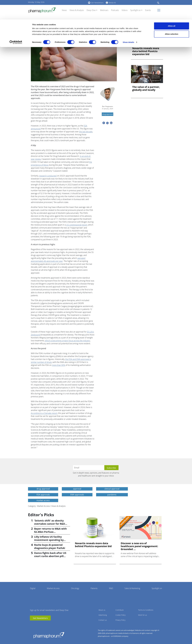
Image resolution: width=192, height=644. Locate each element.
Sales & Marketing (132, 588)
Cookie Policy (120, 615)
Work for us (143, 615)
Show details (129, 23)
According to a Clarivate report (44, 413)
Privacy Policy (120, 620)
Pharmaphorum (49, 635)
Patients (94, 588)
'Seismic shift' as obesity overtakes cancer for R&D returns (50, 524)
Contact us (103, 620)
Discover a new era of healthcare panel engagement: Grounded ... (139, 546)
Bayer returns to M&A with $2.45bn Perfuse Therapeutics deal (50, 532)
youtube (32, 624)
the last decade (86, 132)
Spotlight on (157, 588)
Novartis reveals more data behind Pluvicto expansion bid (146, 51)
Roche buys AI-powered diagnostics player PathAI (50, 546)
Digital (33, 588)
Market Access (53, 588)
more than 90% (59, 365)
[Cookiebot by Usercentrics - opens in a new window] (16, 23)
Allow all (172, 6)
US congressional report (77, 225)
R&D (111, 588)
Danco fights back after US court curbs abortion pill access (50, 556)
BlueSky (39, 624)
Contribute (120, 610)
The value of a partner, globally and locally (146, 88)
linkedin (35, 624)
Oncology (75, 588)
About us (102, 610)
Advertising (103, 615)
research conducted (48, 176)
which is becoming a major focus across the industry (67, 341)
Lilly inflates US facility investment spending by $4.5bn (49, 540)
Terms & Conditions (146, 610)
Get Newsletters (40, 618)
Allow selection (171, 15)
